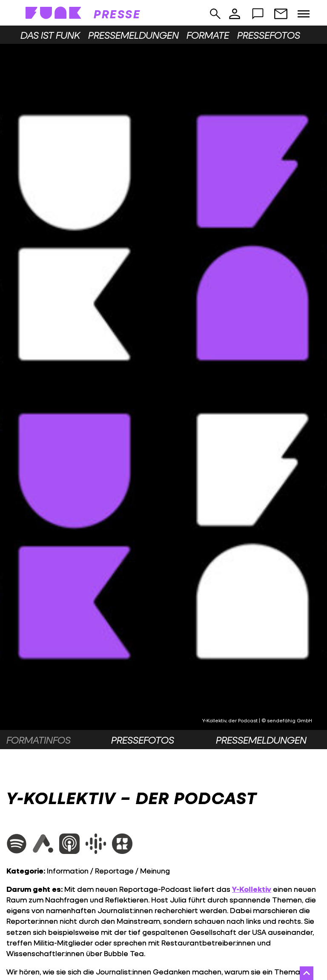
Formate (208, 35)
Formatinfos (39, 740)
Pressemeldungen (133, 35)
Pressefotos (269, 35)
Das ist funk (50, 35)
